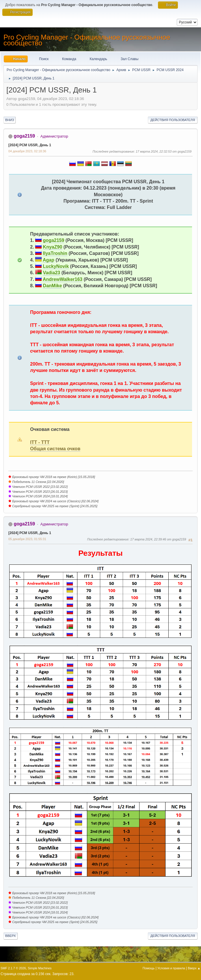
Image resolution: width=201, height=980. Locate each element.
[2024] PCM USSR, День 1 (30, 145)
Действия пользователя (173, 120)
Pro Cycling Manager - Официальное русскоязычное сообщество (87, 40)
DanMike (53, 286)
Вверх (11, 936)
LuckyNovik (56, 266)
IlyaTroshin (55, 253)
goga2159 (24, 136)
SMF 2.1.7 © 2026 (13, 968)
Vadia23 (52, 273)
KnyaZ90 (53, 247)
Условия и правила (171, 968)
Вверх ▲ (194, 968)
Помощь (149, 968)
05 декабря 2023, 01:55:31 (27, 539)
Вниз (10, 120)
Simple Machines (40, 968)
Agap (49, 260)
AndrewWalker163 (63, 279)
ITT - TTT (40, 442)
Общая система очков (55, 449)
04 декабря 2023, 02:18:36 (27, 151)
